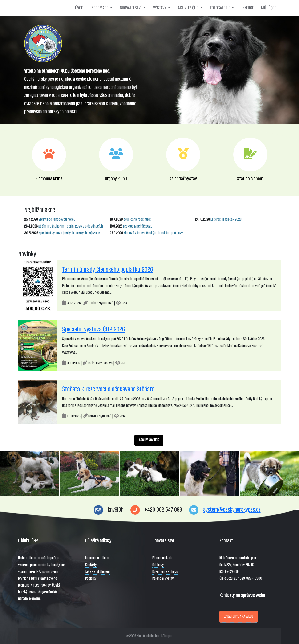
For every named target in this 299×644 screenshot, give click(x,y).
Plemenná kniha (163, 558)
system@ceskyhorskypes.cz (232, 510)
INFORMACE (99, 8)
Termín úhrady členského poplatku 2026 (108, 269)
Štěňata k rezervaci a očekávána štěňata (108, 389)
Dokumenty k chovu (165, 572)
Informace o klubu (97, 558)
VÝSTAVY (160, 8)
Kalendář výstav (163, 578)
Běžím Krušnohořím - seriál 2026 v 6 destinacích (71, 226)
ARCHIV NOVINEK (149, 440)
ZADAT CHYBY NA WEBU (239, 616)
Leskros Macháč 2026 (138, 226)
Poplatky (91, 578)
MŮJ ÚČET (269, 8)
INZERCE (248, 8)
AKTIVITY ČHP (188, 8)
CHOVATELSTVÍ (131, 8)
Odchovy (158, 565)
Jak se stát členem (97, 572)
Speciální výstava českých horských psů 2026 (69, 233)
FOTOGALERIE (220, 8)
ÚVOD (79, 8)
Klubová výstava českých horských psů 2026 (154, 233)
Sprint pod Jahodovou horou (57, 219)
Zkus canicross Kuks (137, 219)
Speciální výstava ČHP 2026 (94, 329)
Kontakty (91, 565)
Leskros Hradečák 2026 (226, 219)
